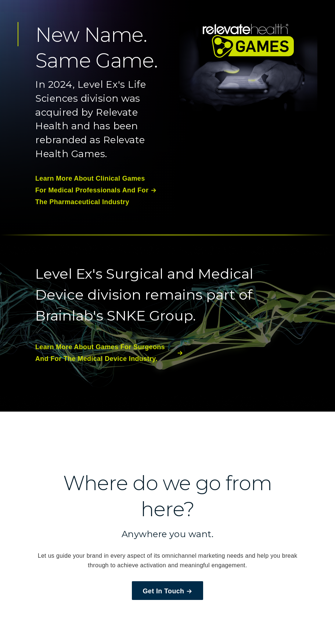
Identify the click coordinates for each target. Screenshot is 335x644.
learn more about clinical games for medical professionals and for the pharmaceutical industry (96, 190)
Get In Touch (168, 591)
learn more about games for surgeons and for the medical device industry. (109, 353)
